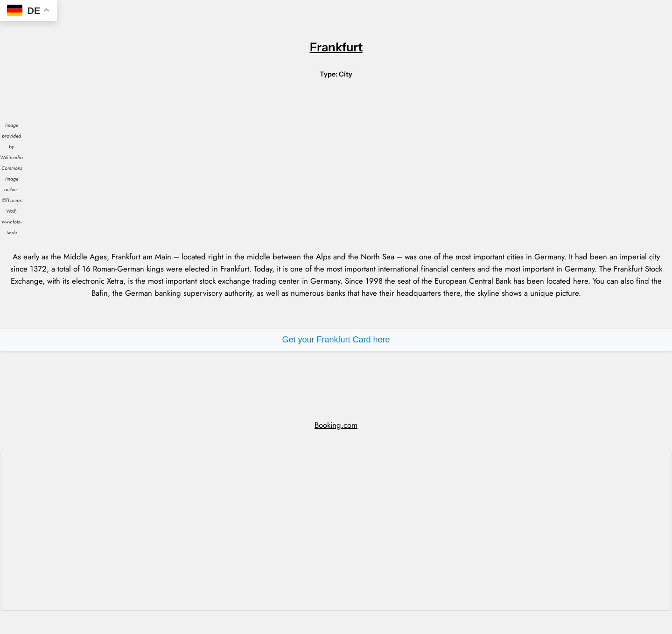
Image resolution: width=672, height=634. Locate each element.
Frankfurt (336, 47)
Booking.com (336, 425)
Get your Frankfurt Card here (336, 340)
